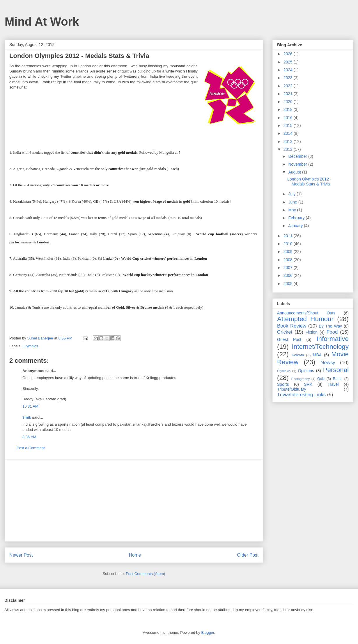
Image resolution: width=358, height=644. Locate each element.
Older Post (248, 555)
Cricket (285, 332)
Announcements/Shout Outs (306, 313)
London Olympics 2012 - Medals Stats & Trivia (309, 182)
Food (332, 332)
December (298, 156)
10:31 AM (30, 406)
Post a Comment (31, 448)
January (296, 226)
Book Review (292, 326)
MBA (317, 355)
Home (135, 555)
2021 (289, 94)
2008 (289, 260)
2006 (289, 275)
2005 (289, 284)
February (297, 218)
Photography (301, 379)
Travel (333, 384)
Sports (283, 384)
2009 (289, 252)
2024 (289, 70)
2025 (289, 62)
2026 (289, 54)
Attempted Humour (305, 319)
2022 (289, 86)
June (293, 202)
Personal (336, 370)
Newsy (328, 363)
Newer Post (21, 555)
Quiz (321, 379)
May (293, 210)
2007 (289, 268)
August (295, 172)
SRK (308, 384)
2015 (289, 125)
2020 (289, 102)
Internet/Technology (320, 347)
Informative (333, 339)
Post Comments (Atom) (145, 574)
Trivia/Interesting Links (301, 395)
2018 (289, 109)
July (292, 194)
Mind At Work (42, 22)
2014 (289, 133)
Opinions (306, 371)
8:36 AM (29, 437)
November (298, 164)
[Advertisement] (134, 500)
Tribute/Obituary (292, 389)
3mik (27, 417)
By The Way (330, 326)
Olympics (30, 346)
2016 (289, 118)
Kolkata (298, 355)
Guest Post (289, 339)
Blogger (208, 632)
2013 (289, 141)
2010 (289, 244)
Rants (337, 379)
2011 (289, 236)
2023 (289, 78)
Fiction (312, 332)
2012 (289, 149)
